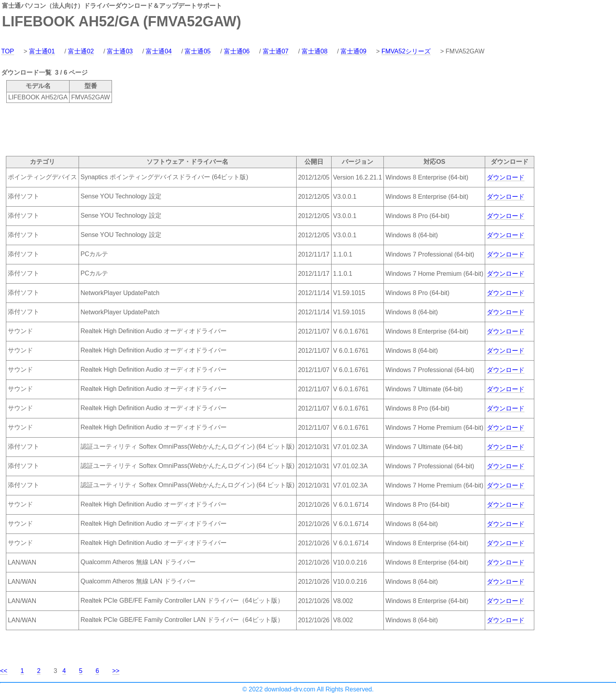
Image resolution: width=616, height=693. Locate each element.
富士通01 (42, 51)
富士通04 (159, 51)
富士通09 (354, 51)
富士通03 (120, 51)
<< (4, 671)
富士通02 (81, 51)
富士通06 (237, 51)
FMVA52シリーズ (406, 51)
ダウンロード (506, 177)
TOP (8, 51)
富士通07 (276, 51)
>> (116, 671)
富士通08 (315, 51)
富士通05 (198, 51)
